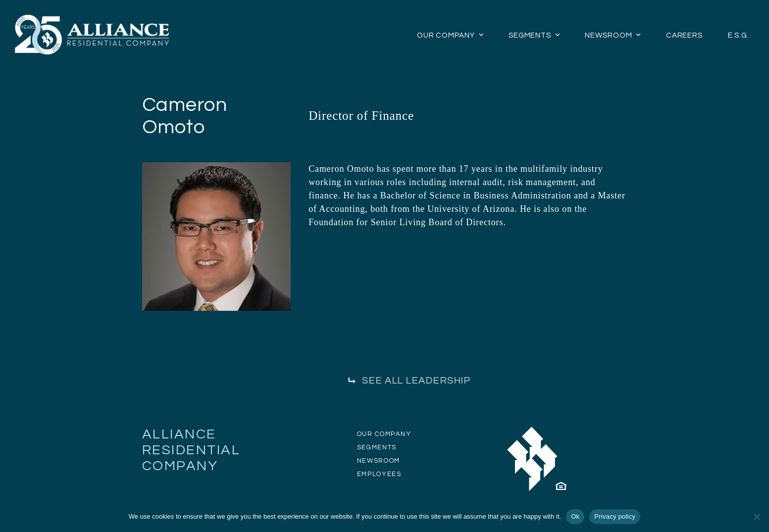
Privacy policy (615, 516)
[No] (757, 517)
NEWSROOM (379, 461)
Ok (575, 516)
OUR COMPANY (384, 434)
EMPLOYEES (379, 474)
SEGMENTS (377, 447)
